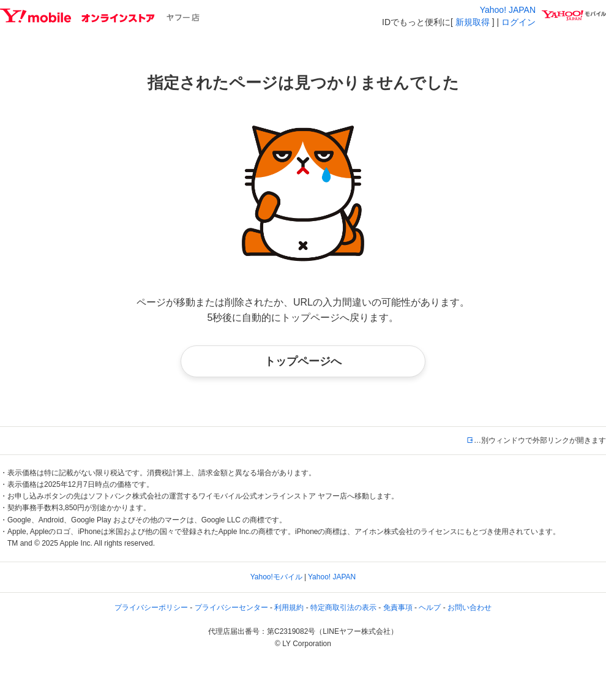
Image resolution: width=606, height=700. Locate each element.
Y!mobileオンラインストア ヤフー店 (100, 16)
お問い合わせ (469, 608)
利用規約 (289, 608)
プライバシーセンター (231, 608)
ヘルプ (430, 608)
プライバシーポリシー (151, 608)
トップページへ (303, 361)
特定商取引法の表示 (343, 608)
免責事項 (398, 608)
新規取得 (473, 22)
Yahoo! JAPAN (508, 10)
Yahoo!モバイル (276, 577)
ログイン (518, 22)
